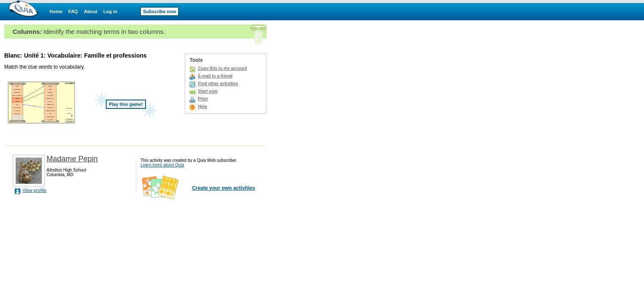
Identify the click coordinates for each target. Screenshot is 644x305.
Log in (110, 11)
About (91, 11)
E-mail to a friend (215, 76)
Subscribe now (160, 11)
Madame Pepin (72, 159)
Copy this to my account (223, 68)
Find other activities (218, 84)
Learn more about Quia (162, 165)
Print (203, 99)
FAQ (73, 11)
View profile (34, 190)
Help (203, 107)
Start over (208, 91)
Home (56, 11)
